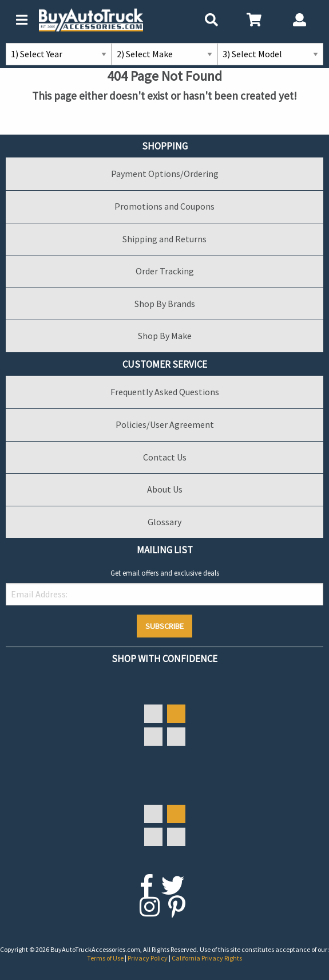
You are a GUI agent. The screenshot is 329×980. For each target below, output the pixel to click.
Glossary (165, 522)
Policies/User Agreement (165, 424)
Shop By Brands (165, 304)
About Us (165, 489)
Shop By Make (165, 336)
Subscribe (165, 626)
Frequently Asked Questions (165, 392)
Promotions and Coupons (165, 206)
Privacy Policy (148, 958)
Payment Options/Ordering (165, 174)
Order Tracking (165, 271)
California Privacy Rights (207, 958)
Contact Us (165, 457)
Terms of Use (106, 958)
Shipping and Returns (165, 239)
